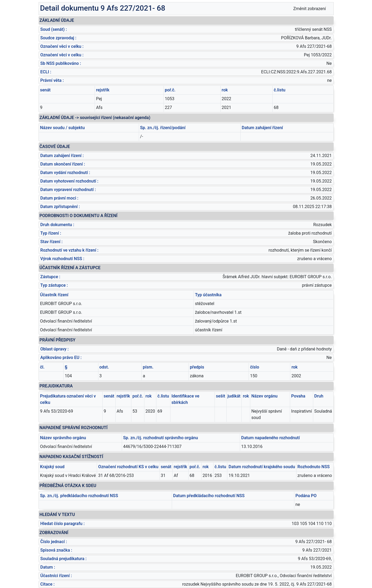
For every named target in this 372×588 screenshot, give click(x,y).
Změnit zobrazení (310, 9)
